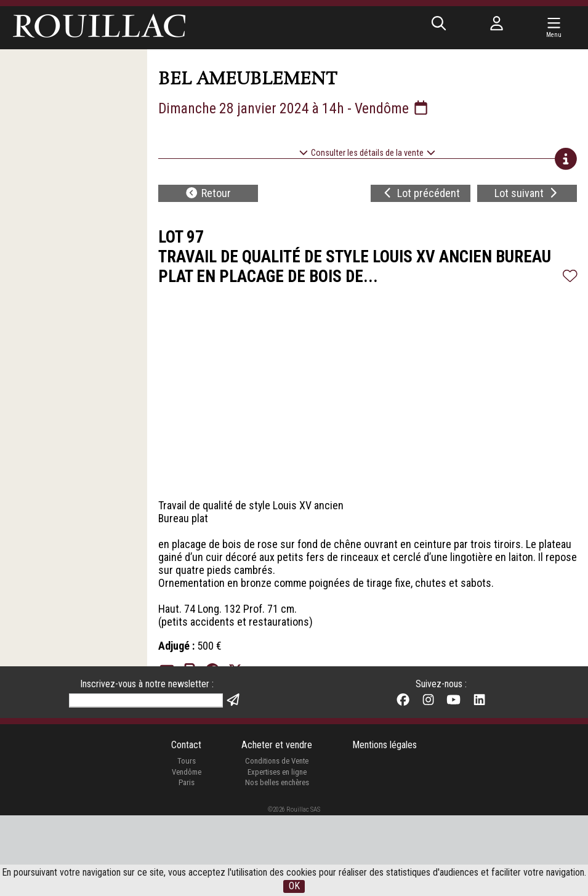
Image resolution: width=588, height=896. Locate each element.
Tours (186, 842)
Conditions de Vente (277, 842)
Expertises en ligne (277, 852)
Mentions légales (385, 825)
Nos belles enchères (277, 863)
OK (294, 886)
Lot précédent (421, 194)
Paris (187, 863)
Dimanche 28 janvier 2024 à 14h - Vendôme (295, 108)
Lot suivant (527, 194)
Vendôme (187, 852)
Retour (208, 194)
